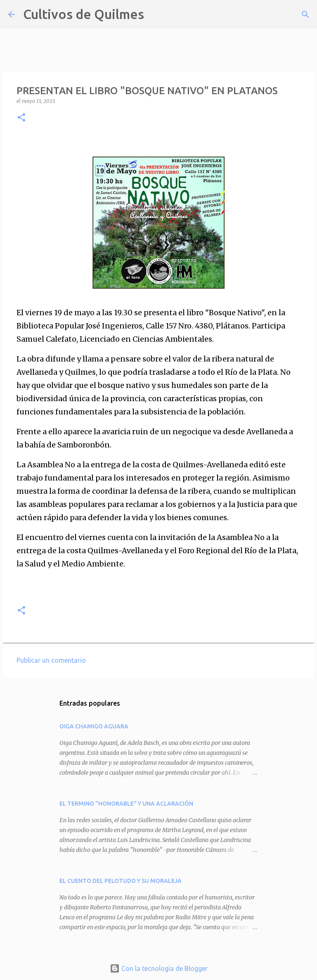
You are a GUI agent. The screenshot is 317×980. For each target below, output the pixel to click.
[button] (21, 118)
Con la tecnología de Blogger (159, 968)
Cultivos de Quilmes (84, 14)
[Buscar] (156, 14)
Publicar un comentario (51, 660)
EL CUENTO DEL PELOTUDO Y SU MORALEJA (121, 881)
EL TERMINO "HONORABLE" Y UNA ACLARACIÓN (126, 804)
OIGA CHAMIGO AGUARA (94, 726)
